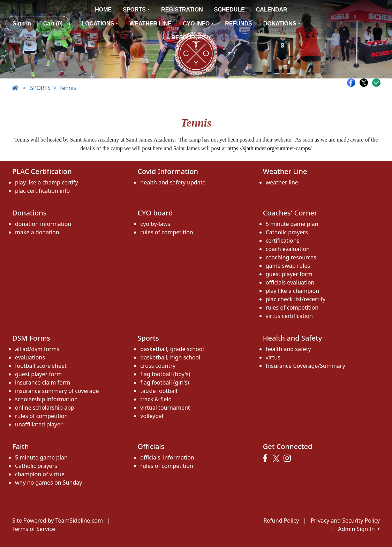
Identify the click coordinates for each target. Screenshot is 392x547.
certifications (283, 241)
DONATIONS (282, 24)
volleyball (152, 416)
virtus (273, 357)
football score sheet (41, 366)
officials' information (167, 457)
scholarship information (46, 399)
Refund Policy (281, 521)
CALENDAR (272, 10)
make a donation (37, 232)
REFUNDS (238, 24)
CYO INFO (198, 24)
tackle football (159, 391)
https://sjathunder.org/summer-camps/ (270, 148)
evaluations (30, 357)
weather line (282, 182)
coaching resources (291, 257)
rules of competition (167, 232)
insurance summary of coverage (57, 391)
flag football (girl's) (165, 382)
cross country (158, 366)
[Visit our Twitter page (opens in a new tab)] (277, 458)
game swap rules (288, 266)
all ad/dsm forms (37, 349)
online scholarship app (45, 408)
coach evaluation (288, 249)
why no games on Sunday (48, 483)
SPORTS (136, 10)
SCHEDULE (229, 10)
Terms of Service (34, 529)
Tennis (68, 88)
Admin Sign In (359, 529)
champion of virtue (40, 474)
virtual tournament (165, 408)
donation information (43, 224)
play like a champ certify (47, 182)
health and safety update (173, 182)
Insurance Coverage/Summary (306, 366)
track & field (156, 399)
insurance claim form (43, 382)
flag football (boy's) (165, 374)
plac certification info (42, 191)
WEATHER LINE (150, 24)
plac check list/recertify (296, 299)
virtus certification (289, 316)
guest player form (289, 274)
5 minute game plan (292, 224)
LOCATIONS (100, 24)
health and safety (288, 349)
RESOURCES (191, 37)
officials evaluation (290, 282)
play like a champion (292, 291)
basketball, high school (170, 357)
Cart (53, 24)
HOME (103, 10)
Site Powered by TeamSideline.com (58, 521)
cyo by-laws (155, 224)
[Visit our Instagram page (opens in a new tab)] (289, 458)
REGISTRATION (182, 10)
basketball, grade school (172, 349)
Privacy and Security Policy (345, 521)
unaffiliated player (39, 424)
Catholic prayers (287, 232)
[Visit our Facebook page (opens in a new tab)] (267, 458)
